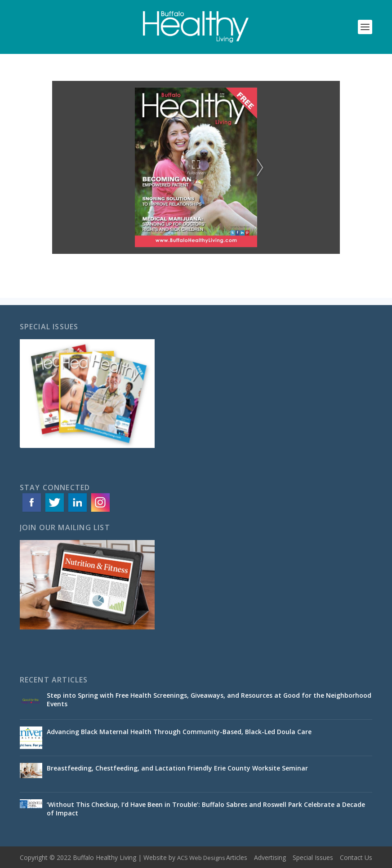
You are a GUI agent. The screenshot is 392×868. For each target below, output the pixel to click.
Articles (237, 857)
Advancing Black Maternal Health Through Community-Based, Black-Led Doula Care (179, 732)
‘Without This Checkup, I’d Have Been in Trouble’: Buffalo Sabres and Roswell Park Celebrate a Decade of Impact (206, 808)
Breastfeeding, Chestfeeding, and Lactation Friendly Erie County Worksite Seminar (177, 768)
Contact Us (356, 857)
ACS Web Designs (201, 858)
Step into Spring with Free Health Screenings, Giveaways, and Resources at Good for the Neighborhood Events (209, 699)
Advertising (270, 857)
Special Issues (313, 857)
